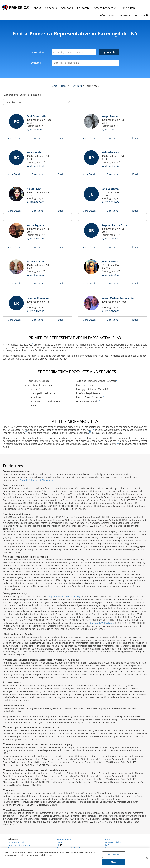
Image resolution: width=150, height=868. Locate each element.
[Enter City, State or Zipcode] (74, 52)
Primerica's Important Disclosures (36, 480)
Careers (61, 842)
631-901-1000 (37, 129)
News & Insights (113, 842)
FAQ (107, 845)
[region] (75, 858)
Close (114, 862)
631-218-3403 (37, 166)
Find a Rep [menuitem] (128, 8)
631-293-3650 (112, 275)
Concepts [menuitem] (51, 8)
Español (102, 15)
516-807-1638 (37, 202)
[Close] (147, 858)
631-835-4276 (37, 238)
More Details (15, 138)
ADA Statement (64, 839)
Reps (64, 86)
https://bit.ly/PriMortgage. (102, 623)
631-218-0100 (112, 129)
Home (54, 86)
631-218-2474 (112, 238)
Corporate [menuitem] (83, 8)
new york (76, 86)
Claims (112, 15)
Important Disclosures (19, 845)
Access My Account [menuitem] (106, 8)
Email (60, 138)
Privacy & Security (17, 842)
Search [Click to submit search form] (111, 52)
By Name (36, 63)
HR (60, 845)
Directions (37, 138)
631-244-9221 (37, 311)
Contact (109, 839)
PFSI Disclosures (125, 15)
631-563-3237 (37, 275)
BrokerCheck (142, 15)
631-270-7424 (112, 202)
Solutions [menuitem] (67, 8)
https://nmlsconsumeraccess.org (64, 596)
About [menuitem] (37, 8)
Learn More (114, 854)
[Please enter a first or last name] (86, 63)
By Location (37, 52)
